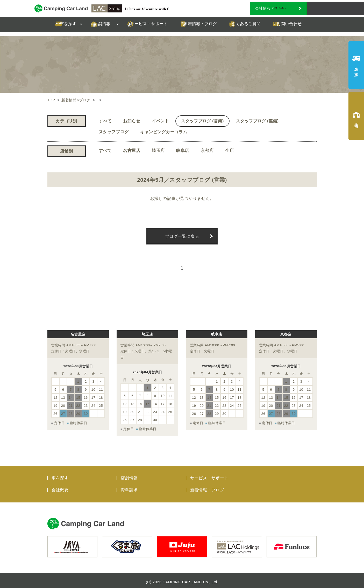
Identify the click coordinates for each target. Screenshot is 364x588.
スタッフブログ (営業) (202, 121)
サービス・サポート (209, 474)
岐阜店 (183, 150)
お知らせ (132, 121)
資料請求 (129, 486)
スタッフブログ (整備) (257, 121)
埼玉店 (158, 150)
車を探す (60, 474)
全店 (229, 150)
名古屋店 (132, 150)
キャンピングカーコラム (164, 132)
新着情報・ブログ (207, 486)
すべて (105, 121)
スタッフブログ (114, 132)
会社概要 (60, 486)
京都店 (207, 150)
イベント (160, 121)
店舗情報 (129, 474)
